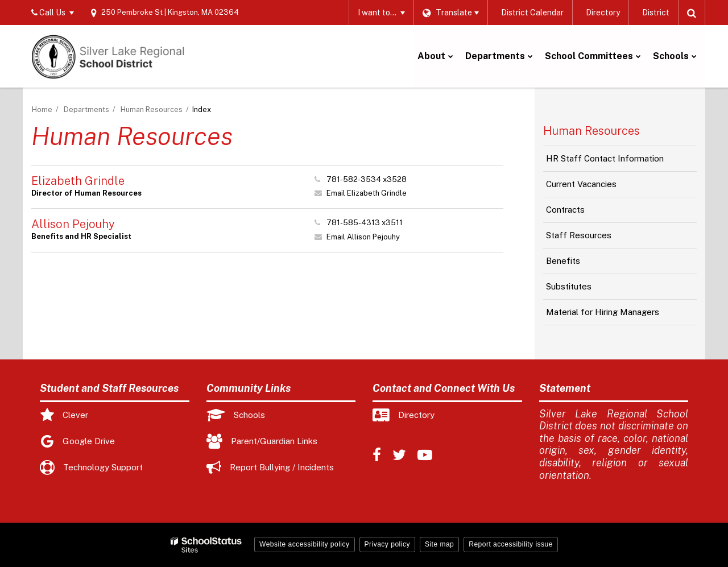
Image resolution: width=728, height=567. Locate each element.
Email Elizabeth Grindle (367, 193)
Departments (86, 109)
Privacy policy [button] (387, 544)
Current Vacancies (597, 187)
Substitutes (569, 286)
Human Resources (152, 109)
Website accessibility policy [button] (305, 544)
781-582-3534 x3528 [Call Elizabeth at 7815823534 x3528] (367, 179)
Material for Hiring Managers (603, 312)
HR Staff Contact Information (605, 158)
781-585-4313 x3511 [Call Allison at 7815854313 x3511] (365, 223)
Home (42, 109)
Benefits (563, 261)
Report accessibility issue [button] (511, 544)
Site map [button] (439, 544)
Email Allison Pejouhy (363, 237)
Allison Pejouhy (73, 224)
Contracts (565, 210)
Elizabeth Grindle (78, 181)
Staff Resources (579, 235)
